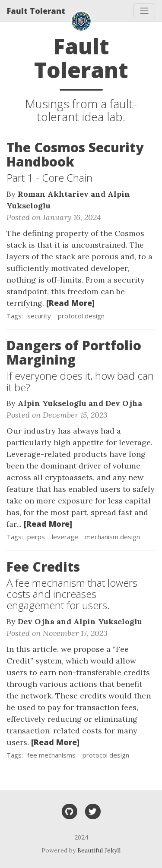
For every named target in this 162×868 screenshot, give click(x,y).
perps (36, 537)
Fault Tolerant (36, 11)
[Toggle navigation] (144, 11)
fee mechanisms (51, 755)
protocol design (81, 316)
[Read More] (70, 303)
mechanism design (113, 537)
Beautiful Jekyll (99, 850)
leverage (65, 537)
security (39, 316)
